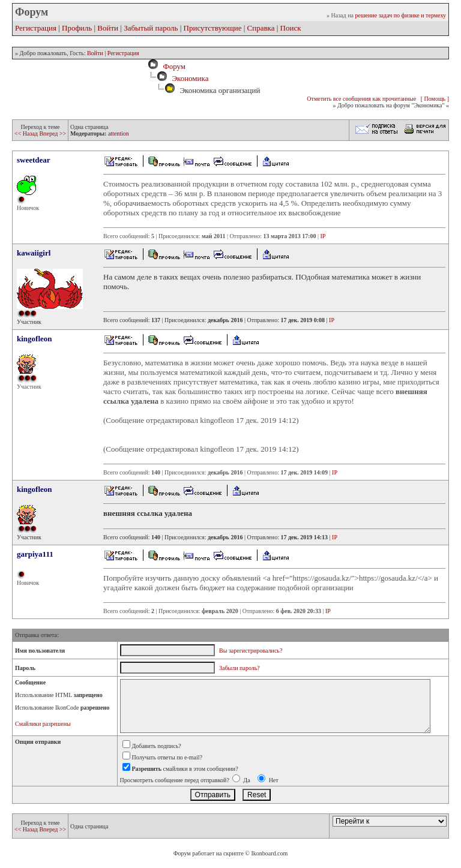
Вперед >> (53, 133)
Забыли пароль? (240, 668)
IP (323, 236)
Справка (261, 28)
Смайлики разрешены (43, 724)
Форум (172, 66)
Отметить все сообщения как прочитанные (361, 99)
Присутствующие (213, 28)
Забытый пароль (151, 28)
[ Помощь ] (435, 99)
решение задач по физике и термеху (400, 15)
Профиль (77, 28)
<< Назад (27, 133)
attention (119, 133)
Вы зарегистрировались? (251, 651)
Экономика (190, 78)
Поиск (291, 28)
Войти (108, 28)
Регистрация (36, 28)
